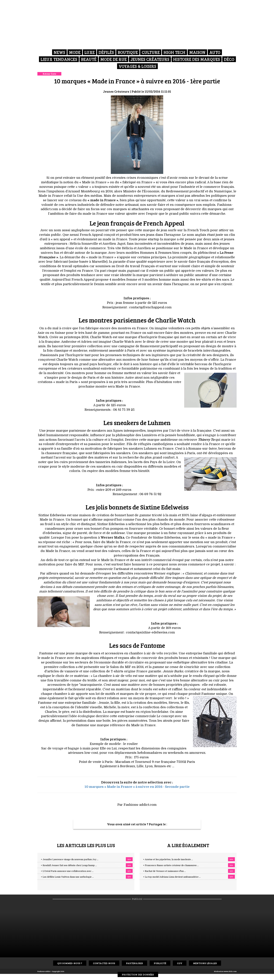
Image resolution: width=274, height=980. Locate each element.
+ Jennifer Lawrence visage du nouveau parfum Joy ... (70, 859)
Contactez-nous (104, 963)
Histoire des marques (197, 59)
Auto (215, 52)
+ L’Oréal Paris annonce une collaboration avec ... (67, 871)
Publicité (160, 963)
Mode (75, 52)
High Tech (174, 52)
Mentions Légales (205, 963)
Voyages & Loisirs (137, 66)
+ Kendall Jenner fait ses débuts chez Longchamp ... (69, 865)
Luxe (90, 52)
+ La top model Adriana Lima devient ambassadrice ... (172, 877)
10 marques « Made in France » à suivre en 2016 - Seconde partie (137, 787)
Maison (197, 52)
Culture (151, 52)
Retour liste (49, 74)
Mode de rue (113, 59)
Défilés (106, 52)
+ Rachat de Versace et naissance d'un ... (164, 871)
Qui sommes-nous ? (70, 963)
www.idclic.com (230, 971)
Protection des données (138, 975)
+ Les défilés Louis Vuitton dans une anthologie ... (67, 877)
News (59, 52)
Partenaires (134, 963)
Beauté (89, 59)
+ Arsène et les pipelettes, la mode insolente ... (168, 859)
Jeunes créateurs (150, 59)
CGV (180, 963)
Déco (229, 59)
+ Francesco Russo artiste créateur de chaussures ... (171, 865)
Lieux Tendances (59, 59)
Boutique (128, 52)
